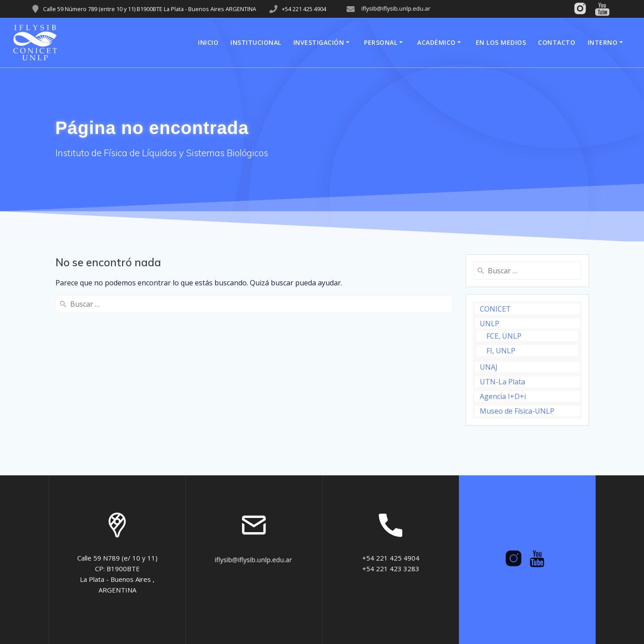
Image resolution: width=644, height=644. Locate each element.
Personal (381, 42)
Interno (603, 42)
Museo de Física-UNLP (517, 411)
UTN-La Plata (502, 382)
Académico (437, 42)
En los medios (501, 42)
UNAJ (489, 367)
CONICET (495, 309)
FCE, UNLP (504, 336)
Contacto (557, 42)
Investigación (319, 42)
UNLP (490, 324)
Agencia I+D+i (503, 396)
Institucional (256, 42)
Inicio (208, 42)
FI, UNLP (501, 351)
